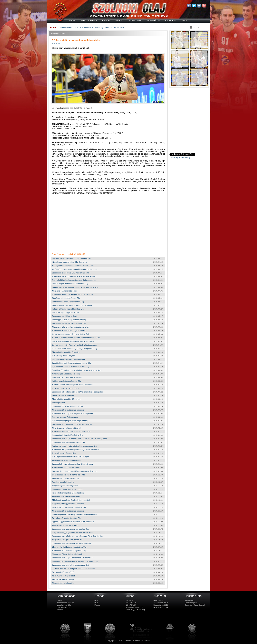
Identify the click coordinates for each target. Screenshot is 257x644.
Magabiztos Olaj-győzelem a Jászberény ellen (70, 327)
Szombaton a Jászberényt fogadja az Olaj (69, 331)
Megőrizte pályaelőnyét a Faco (64, 291)
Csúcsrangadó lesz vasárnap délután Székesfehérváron (74, 514)
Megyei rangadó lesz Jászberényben (67, 377)
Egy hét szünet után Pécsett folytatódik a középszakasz (74, 345)
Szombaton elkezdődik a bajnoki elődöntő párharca (73, 294)
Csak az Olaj (62, 600)
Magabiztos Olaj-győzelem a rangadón (68, 489)
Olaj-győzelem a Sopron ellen (64, 453)
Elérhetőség (189, 600)
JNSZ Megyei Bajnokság (135, 610)
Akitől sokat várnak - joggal (63, 579)
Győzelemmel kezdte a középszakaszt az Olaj (70, 367)
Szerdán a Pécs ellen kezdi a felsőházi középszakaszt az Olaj (77, 370)
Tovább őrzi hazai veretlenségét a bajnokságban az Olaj (74, 349)
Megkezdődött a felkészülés (63, 583)
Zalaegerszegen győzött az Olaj (65, 525)
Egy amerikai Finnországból (63, 572)
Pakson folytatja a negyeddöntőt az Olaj (68, 309)
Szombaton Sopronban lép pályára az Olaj (69, 551)
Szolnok (60, 610)
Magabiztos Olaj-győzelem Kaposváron (68, 540)
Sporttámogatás (191, 603)
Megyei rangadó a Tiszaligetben (65, 486)
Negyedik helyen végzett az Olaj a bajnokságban (72, 258)
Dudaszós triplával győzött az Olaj (66, 312)
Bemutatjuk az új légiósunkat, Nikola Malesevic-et (72, 424)
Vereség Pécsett (59, 403)
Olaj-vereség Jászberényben (64, 356)
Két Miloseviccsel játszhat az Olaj (65, 478)
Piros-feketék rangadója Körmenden (67, 399)
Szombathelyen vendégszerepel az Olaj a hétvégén (73, 464)
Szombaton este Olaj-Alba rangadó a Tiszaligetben (72, 413)
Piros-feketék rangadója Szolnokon (66, 352)
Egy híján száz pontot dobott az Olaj (67, 518)
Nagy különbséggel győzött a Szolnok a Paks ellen (72, 533)
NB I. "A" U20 (131, 603)
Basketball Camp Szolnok (195, 605)
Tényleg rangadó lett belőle (63, 482)
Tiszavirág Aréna (63, 607)
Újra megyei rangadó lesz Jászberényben (69, 359)
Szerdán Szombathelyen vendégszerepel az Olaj (72, 363)
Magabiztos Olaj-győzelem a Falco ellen (68, 554)
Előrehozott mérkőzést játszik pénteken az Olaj (71, 500)
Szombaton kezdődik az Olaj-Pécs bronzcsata (70, 273)
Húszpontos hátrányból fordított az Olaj (68, 435)
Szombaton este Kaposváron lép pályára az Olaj (71, 543)
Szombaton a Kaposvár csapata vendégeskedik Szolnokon (76, 450)
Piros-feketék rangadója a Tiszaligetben (68, 493)
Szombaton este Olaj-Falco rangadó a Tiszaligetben (73, 558)
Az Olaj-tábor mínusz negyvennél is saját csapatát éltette (75, 269)
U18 (96, 603)
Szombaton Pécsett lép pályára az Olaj (68, 406)
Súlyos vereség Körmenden (63, 395)
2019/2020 (130, 600)
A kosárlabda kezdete (65, 603)
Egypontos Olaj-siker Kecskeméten (66, 496)
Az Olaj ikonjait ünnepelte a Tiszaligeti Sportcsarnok (73, 266)
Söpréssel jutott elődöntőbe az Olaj (66, 298)
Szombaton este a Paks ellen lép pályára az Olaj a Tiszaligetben (78, 536)
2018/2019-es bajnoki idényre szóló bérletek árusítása (74, 569)
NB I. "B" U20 (131, 605)
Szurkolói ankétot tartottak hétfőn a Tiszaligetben (72, 432)
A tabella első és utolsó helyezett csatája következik (73, 385)
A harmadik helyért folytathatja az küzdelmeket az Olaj (74, 276)
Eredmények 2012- (161, 605)
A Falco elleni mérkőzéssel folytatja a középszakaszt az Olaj (76, 338)
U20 (96, 600)
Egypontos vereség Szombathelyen (66, 460)
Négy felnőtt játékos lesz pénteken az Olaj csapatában (74, 280)
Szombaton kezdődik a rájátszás (65, 316)
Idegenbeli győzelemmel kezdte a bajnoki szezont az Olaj (75, 561)
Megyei (97, 605)
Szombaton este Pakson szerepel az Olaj (69, 442)
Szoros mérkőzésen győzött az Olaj (66, 468)
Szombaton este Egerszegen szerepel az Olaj (70, 529)
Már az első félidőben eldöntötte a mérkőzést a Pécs (73, 341)
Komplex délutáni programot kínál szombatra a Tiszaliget (75, 471)
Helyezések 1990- (161, 607)
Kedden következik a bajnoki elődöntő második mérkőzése (76, 287)
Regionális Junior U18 (134, 607)
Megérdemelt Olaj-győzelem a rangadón (68, 410)
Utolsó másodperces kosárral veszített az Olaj (70, 334)
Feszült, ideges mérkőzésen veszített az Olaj (70, 284)
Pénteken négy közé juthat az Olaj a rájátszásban (72, 305)
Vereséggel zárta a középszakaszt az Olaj (69, 320)
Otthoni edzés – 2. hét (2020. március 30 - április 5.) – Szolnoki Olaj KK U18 (92, 28)
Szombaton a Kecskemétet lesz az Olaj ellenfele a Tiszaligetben (78, 392)
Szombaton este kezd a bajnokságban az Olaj (70, 565)
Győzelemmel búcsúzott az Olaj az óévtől (69, 475)
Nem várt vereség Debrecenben (65, 417)
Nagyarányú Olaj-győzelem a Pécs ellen (68, 504)
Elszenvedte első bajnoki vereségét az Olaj (69, 547)
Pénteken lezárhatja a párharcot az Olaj (68, 302)
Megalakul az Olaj (64, 605)
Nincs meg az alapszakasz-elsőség (66, 374)
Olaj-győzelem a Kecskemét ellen (65, 388)
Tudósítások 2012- (161, 603)
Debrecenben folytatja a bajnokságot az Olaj (70, 421)
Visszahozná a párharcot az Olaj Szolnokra (69, 262)
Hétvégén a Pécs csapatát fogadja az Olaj (69, 507)
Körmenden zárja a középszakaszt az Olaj (69, 323)
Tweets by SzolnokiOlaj (180, 158)
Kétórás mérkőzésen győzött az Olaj (67, 381)
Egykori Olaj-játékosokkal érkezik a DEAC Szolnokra (73, 522)
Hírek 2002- (158, 600)
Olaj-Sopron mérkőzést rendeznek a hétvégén (70, 457)
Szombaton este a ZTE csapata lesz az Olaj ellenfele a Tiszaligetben (79, 439)
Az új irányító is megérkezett (63, 576)
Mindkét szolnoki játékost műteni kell (67, 428)
